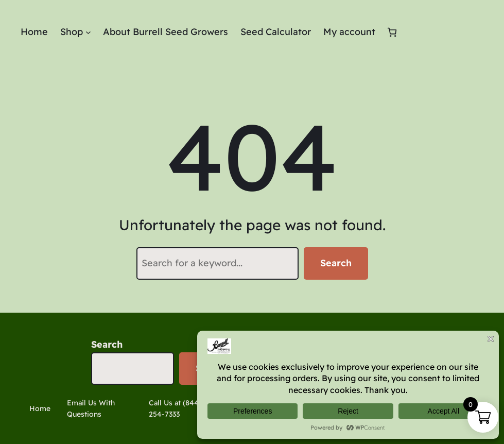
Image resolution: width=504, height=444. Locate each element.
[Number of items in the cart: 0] (392, 32)
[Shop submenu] (88, 32)
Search (336, 263)
